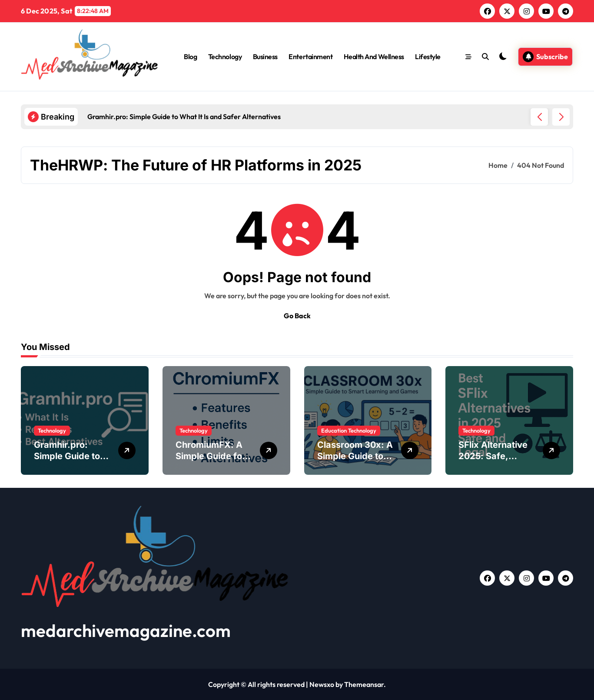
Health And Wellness (374, 57)
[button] (561, 117)
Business (265, 57)
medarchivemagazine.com (126, 630)
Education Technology (349, 430)
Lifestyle (428, 57)
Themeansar (364, 684)
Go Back (297, 316)
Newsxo (322, 684)
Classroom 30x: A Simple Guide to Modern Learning (355, 456)
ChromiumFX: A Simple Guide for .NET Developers (211, 456)
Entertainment (310, 57)
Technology (225, 57)
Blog (190, 57)
